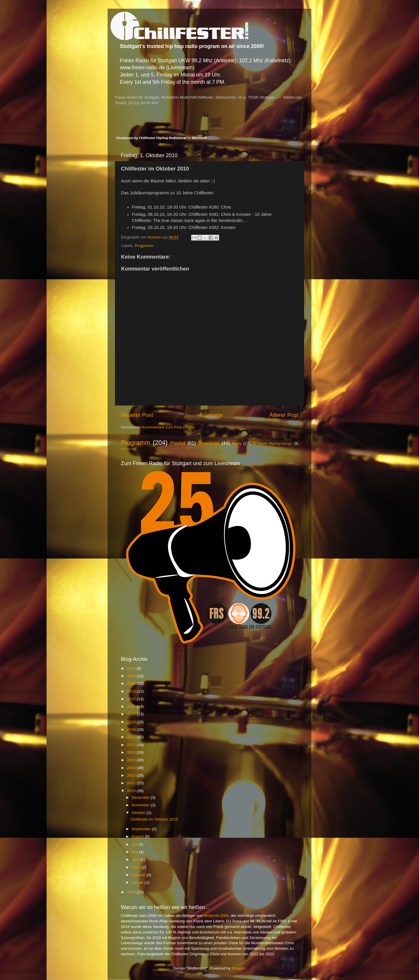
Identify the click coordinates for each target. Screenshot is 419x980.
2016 (132, 745)
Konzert (126, 449)
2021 (132, 706)
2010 (132, 791)
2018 (132, 729)
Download (209, 443)
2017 (132, 737)
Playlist (178, 443)
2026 (132, 668)
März (136, 867)
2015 (132, 752)
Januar (138, 882)
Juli (135, 844)
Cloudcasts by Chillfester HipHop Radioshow (151, 138)
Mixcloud (199, 138)
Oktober (139, 813)
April (136, 859)
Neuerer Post (137, 415)
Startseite (211, 415)
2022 (132, 699)
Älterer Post (284, 415)
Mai (135, 852)
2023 (132, 691)
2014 (132, 760)
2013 (132, 768)
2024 (132, 683)
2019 (132, 722)
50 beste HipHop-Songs (272, 444)
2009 (132, 892)
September (142, 829)
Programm (144, 246)
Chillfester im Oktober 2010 (155, 819)
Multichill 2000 (216, 916)
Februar (139, 875)
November (141, 805)
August (138, 836)
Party (237, 443)
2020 (132, 714)
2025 (132, 676)
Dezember (141, 797)
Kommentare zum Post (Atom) (168, 427)
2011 (132, 783)
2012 (132, 775)
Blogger (238, 968)
